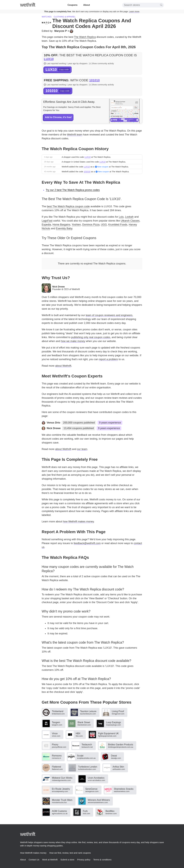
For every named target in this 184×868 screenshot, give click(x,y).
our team (82, 449)
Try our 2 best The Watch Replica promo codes (73, 190)
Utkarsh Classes (130, 221)
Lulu (121, 217)
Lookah (129, 217)
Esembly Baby (64, 228)
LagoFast (47, 221)
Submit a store (67, 860)
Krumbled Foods (118, 225)
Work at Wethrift (50, 860)
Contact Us (34, 860)
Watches (47, 17)
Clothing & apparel (65, 17)
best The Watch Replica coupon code (68, 206)
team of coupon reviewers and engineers (109, 315)
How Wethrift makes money (33, 853)
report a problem (108, 359)
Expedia (46, 225)
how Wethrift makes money (78, 522)
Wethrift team (75, 135)
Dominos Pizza (91, 225)
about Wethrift (63, 366)
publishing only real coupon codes (91, 337)
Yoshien (76, 225)
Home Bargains (61, 225)
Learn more (134, 12)
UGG (104, 225)
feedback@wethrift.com (87, 543)
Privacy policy (84, 860)
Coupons (73, 5)
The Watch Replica (85, 37)
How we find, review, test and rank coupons (70, 853)
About (87, 5)
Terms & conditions (102, 860)
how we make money (73, 341)
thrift (28, 5)
